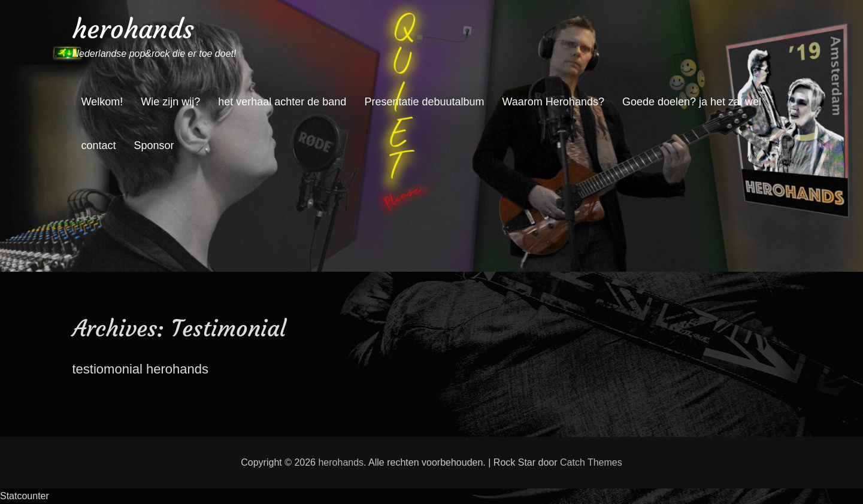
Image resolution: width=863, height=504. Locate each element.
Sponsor (154, 145)
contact (99, 145)
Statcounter (25, 496)
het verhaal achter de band (282, 102)
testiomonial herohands (140, 369)
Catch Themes (591, 462)
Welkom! (102, 102)
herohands (133, 29)
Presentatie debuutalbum (424, 102)
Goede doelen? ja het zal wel (692, 102)
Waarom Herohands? (553, 102)
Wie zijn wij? (170, 102)
